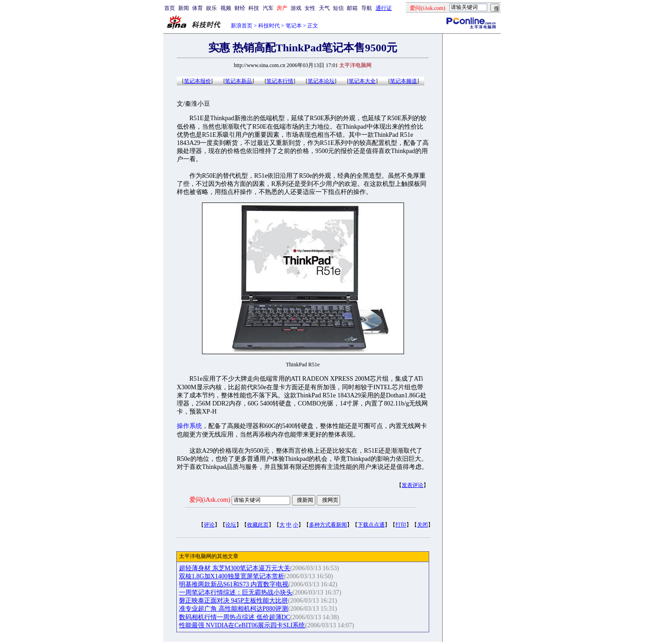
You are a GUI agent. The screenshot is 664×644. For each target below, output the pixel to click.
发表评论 (413, 485)
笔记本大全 (362, 81)
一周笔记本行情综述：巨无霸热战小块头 (236, 592)
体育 (197, 8)
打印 (401, 525)
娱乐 (211, 8)
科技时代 (269, 26)
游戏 (296, 8)
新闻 (184, 8)
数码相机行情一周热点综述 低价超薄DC (235, 617)
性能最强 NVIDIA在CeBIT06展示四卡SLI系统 (242, 625)
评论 (209, 525)
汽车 (268, 8)
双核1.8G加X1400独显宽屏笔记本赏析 (232, 576)
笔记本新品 (238, 81)
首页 (170, 8)
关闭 (422, 525)
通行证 (384, 8)
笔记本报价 (197, 81)
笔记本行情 (280, 81)
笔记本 (294, 26)
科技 (254, 8)
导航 (367, 8)
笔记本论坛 (321, 81)
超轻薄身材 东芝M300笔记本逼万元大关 (235, 568)
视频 (226, 8)
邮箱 (352, 8)
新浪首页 (242, 26)
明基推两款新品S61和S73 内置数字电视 (234, 584)
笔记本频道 (404, 81)
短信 (338, 8)
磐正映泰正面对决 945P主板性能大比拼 (233, 601)
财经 (240, 8)
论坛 (231, 525)
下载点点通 (371, 525)
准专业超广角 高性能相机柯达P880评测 (233, 609)
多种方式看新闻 (328, 525)
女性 (310, 8)
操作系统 (189, 426)
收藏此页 (258, 525)
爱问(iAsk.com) (210, 500)
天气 (324, 8)
